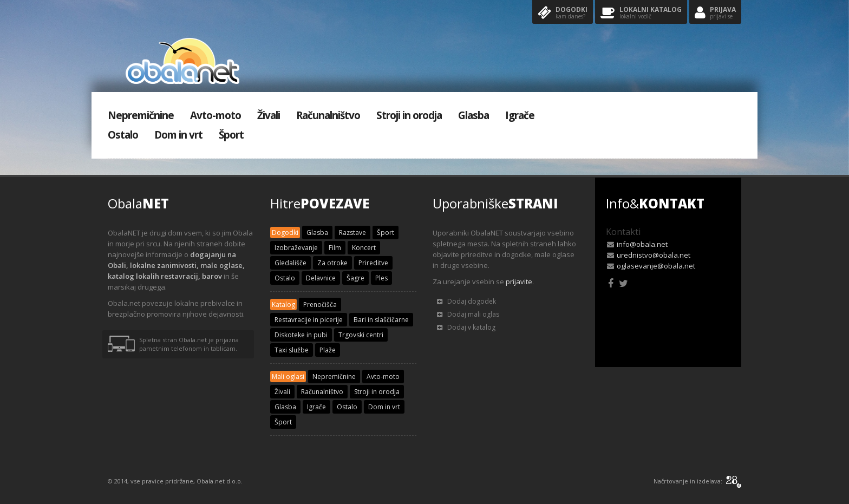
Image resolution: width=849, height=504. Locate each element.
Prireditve (373, 263)
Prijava (715, 13)
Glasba (474, 115)
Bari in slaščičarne (381, 320)
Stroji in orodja (409, 115)
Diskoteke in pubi (301, 335)
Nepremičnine (141, 115)
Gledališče (290, 263)
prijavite (519, 282)
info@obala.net (642, 244)
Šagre (355, 278)
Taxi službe (292, 350)
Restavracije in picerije (309, 320)
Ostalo (123, 135)
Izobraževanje (296, 248)
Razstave (352, 233)
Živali (269, 115)
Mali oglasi (288, 377)
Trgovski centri (361, 335)
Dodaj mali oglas (468, 314)
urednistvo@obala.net (654, 255)
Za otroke (332, 263)
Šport (231, 135)
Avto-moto (215, 115)
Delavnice (321, 278)
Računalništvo (328, 115)
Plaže (328, 350)
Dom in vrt (178, 135)
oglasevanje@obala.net (656, 266)
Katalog (283, 305)
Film (335, 248)
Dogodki (563, 13)
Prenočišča (320, 305)
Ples (381, 278)
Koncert (364, 248)
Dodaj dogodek (466, 301)
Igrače (520, 115)
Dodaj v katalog (466, 327)
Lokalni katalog (641, 13)
